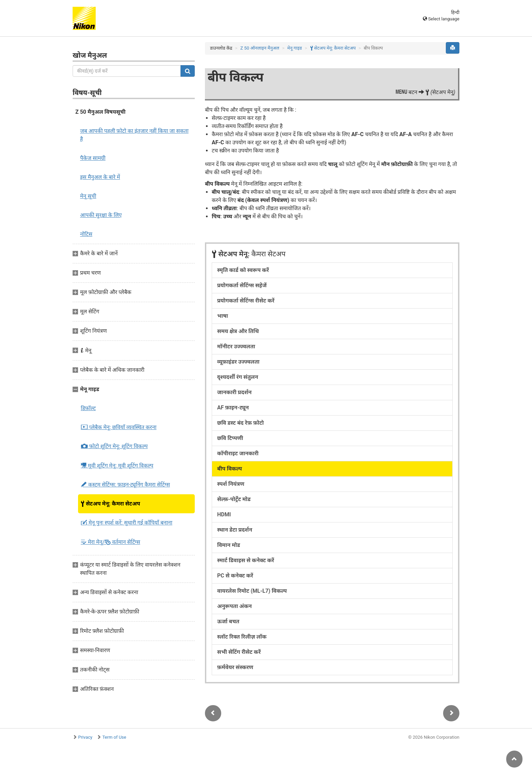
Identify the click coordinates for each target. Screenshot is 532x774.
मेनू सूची (88, 196)
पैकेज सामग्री (93, 158)
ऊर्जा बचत (228, 621)
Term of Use (114, 737)
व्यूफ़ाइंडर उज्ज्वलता (238, 362)
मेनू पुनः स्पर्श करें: (127, 523)
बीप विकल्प (230, 469)
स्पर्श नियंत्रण (231, 484)
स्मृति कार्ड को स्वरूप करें (243, 270)
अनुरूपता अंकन (234, 606)
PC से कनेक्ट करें (235, 576)
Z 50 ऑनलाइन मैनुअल (260, 48)
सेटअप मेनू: (110, 504)
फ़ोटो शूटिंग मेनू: (114, 446)
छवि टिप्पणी (230, 438)
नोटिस (86, 234)
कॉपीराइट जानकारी (238, 453)
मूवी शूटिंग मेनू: (117, 465)
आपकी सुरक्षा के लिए (101, 215)
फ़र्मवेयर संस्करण (235, 667)
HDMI (224, 514)
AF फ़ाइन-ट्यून (233, 408)
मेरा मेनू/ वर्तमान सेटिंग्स (110, 542)
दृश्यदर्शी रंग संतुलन (238, 377)
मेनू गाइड (295, 48)
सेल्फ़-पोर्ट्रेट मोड (234, 499)
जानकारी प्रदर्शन (234, 392)
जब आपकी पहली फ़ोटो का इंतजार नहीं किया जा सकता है (134, 135)
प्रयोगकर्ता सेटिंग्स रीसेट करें (246, 301)
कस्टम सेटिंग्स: (125, 485)
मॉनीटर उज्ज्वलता (236, 346)
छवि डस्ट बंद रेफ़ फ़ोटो (240, 423)
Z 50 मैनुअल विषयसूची (100, 112)
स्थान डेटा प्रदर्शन (235, 530)
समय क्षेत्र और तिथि (238, 331)
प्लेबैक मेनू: (119, 427)
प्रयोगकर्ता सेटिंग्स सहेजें (242, 285)
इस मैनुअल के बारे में (100, 177)
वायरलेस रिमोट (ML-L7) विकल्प (252, 591)
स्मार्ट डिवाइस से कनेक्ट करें (246, 560)
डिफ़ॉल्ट (88, 408)
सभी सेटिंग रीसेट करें (239, 652)
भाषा (223, 316)
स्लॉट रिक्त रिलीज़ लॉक (242, 637)
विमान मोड (229, 545)
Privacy (85, 737)
